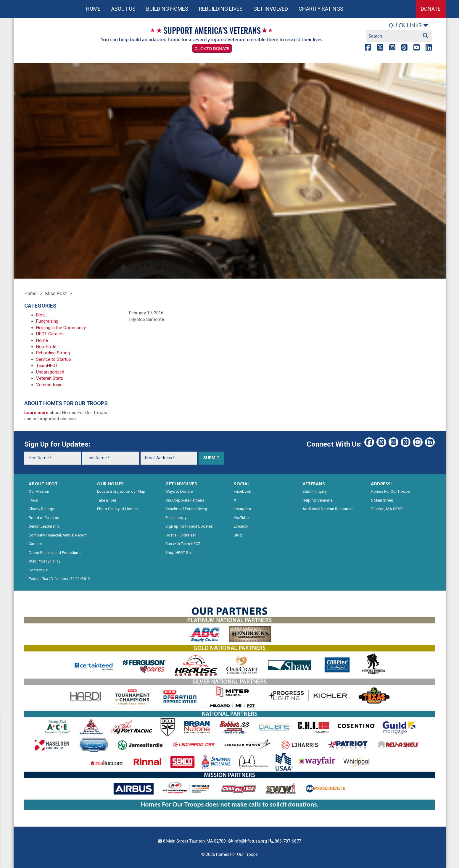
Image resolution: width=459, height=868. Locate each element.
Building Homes (167, 9)
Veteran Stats (50, 378)
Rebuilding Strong (53, 353)
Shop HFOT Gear (180, 553)
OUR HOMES (110, 484)
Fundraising (47, 321)
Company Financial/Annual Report (58, 535)
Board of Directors (45, 518)
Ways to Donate (179, 491)
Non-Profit (46, 347)
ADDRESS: (381, 484)
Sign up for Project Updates (189, 526)
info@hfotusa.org (250, 841)
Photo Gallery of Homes (117, 509)
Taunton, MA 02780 (387, 509)
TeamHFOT (47, 366)
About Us (123, 9)
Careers (35, 544)
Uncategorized (50, 372)
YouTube (241, 518)
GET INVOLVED (182, 484)
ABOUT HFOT (43, 484)
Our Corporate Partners (185, 500)
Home (93, 9)
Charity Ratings (321, 9)
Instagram (242, 509)
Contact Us (38, 570)
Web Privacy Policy (45, 561)
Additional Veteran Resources (328, 509)
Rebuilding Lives (221, 9)
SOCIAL (242, 484)
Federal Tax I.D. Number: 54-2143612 (59, 579)
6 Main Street (382, 500)
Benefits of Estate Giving (186, 509)
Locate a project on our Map (121, 491)
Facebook (243, 491)
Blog (40, 315)
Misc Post (56, 294)
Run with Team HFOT (183, 544)
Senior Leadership (44, 526)
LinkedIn (241, 526)
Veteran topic (49, 385)
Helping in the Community (61, 328)
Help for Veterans (317, 500)
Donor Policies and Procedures (55, 553)
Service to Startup (54, 359)
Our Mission (39, 491)
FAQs (33, 500)
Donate (431, 9)
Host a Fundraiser (181, 535)
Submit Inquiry (315, 491)
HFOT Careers (50, 334)
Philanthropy (176, 518)
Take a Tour (107, 500)
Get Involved (271, 9)
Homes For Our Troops (390, 491)
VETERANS (314, 484)
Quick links (405, 25)
